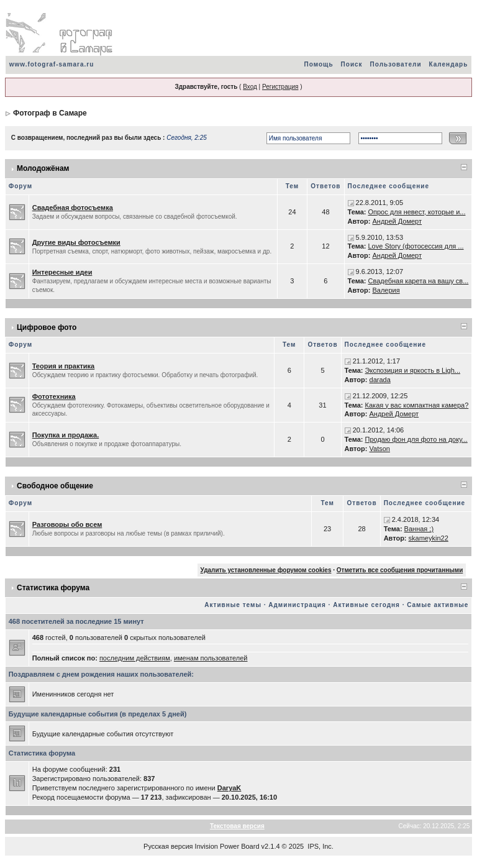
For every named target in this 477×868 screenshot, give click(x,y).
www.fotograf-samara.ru (52, 64)
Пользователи (396, 64)
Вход (250, 87)
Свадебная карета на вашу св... (418, 281)
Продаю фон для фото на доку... (416, 439)
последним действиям (135, 658)
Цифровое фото (47, 327)
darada (380, 380)
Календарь (449, 64)
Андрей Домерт (397, 221)
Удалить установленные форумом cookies (266, 570)
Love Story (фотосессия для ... (416, 246)
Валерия (386, 290)
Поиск (352, 64)
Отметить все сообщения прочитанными (400, 570)
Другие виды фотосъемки (76, 242)
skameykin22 (429, 538)
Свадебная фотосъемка (73, 208)
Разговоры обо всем (67, 524)
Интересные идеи (62, 272)
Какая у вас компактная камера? (417, 405)
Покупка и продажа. (66, 435)
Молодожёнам (43, 168)
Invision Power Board (227, 846)
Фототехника (54, 396)
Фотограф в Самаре (50, 113)
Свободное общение (55, 486)
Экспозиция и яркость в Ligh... (413, 370)
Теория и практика (64, 366)
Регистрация (280, 87)
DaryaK (229, 788)
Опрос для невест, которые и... (416, 212)
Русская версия (168, 846)
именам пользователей (211, 658)
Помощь (318, 64)
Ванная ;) (419, 529)
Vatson (380, 449)
